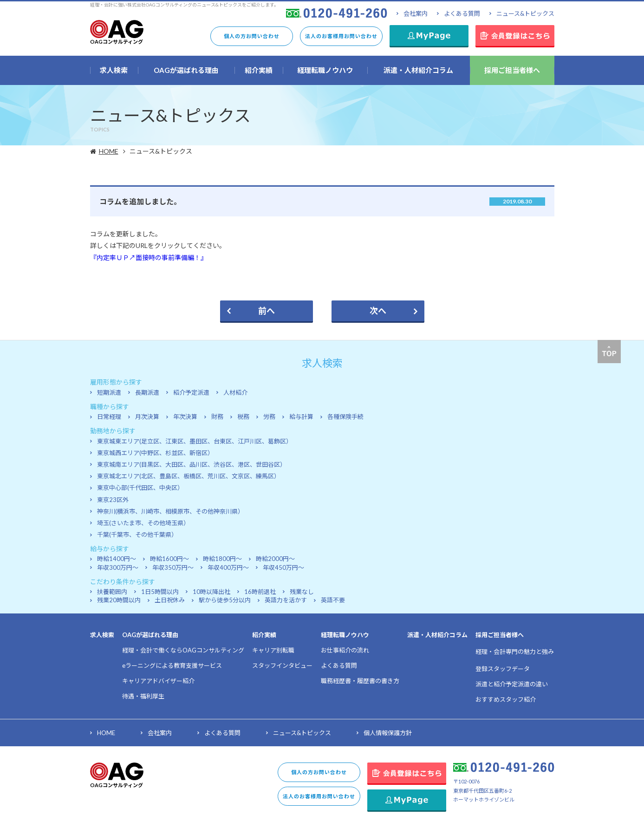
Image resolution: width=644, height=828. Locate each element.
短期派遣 (109, 392)
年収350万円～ (173, 567)
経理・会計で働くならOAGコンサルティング (183, 650)
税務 (243, 417)
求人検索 (102, 635)
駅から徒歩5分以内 (225, 600)
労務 (269, 417)
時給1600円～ (169, 559)
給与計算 (301, 417)
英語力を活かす (286, 600)
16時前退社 (260, 592)
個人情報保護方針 (388, 733)
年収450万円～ (283, 567)
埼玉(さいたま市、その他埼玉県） (143, 523)
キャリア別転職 (273, 650)
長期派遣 (147, 392)
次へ (378, 311)
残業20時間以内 (119, 600)
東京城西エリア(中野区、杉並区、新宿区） (155, 453)
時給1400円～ (117, 559)
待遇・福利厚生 (143, 696)
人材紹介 (235, 392)
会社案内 (416, 13)
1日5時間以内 (160, 592)
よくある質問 (462, 13)
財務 (217, 417)
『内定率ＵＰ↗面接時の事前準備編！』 (149, 258)
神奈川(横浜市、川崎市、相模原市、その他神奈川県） (170, 511)
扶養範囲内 (112, 592)
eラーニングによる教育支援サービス (172, 665)
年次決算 (185, 417)
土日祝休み (170, 600)
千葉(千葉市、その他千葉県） (137, 535)
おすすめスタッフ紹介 (506, 699)
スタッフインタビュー (282, 665)
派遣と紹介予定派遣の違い (512, 684)
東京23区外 (113, 500)
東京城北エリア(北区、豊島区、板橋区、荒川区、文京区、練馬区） (189, 476)
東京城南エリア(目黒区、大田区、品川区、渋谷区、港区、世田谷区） (192, 464)
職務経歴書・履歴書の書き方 (360, 681)
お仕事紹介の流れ (345, 650)
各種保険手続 (345, 417)
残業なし (302, 592)
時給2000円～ (275, 559)
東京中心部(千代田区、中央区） (140, 488)
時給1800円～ (222, 559)
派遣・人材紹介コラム (437, 635)
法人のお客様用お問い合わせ (341, 36)
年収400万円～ (228, 567)
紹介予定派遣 (191, 392)
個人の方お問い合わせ (252, 36)
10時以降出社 (211, 592)
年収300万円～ (118, 567)
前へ (267, 311)
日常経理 (109, 417)
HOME (110, 151)
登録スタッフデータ (503, 669)
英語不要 (333, 600)
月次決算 (147, 417)
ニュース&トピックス (525, 13)
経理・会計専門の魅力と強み (515, 652)
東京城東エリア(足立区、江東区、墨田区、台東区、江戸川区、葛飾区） (195, 441)
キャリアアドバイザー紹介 (158, 681)
